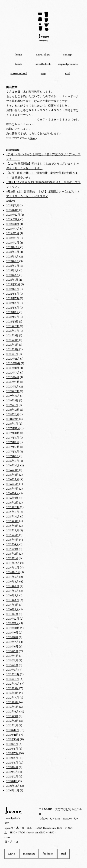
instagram (29, 854)
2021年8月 (12, 340)
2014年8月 (13, 582)
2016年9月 (12, 470)
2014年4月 (13, 600)
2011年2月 (12, 777)
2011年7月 (12, 753)
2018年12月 (13, 410)
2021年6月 (12, 345)
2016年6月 (12, 484)
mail (68, 73)
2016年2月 (12, 503)
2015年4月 (13, 545)
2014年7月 (13, 586)
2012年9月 (12, 688)
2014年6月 (13, 591)
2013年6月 (12, 647)
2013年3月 (12, 661)
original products (68, 64)
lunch (19, 64)
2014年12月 (13, 563)
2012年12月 (13, 675)
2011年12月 (13, 730)
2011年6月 (12, 758)
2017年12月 (13, 428)
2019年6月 (12, 401)
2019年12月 (13, 391)
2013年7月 (13, 642)
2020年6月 (13, 377)
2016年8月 (12, 475)
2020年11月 (13, 359)
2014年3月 (12, 605)
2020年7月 (13, 373)
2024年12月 (13, 215)
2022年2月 (13, 317)
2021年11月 (13, 331)
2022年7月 (13, 298)
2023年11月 (13, 252)
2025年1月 (12, 210)
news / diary (43, 55)
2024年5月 (13, 233)
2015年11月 (13, 512)
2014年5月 (13, 596)
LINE (12, 854)
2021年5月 (12, 349)
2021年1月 (12, 354)
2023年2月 (13, 275)
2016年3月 (12, 498)
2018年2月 (12, 419)
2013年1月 (12, 670)
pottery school (19, 73)
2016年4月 (13, 493)
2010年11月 (13, 791)
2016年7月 (13, 480)
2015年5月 (12, 540)
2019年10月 (13, 396)
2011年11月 (12, 735)
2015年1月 (12, 558)
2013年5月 (12, 651)
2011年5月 (12, 763)
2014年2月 (13, 610)
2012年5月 (12, 707)
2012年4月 (13, 712)
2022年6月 (13, 303)
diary (32, 138)
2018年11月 (13, 414)
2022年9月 (13, 289)
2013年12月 (13, 619)
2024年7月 (13, 229)
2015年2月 (12, 554)
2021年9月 (12, 336)
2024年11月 (13, 219)
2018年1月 (12, 424)
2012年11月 (13, 679)
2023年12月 (13, 247)
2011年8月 (12, 749)
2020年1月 (13, 387)
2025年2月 (13, 206)
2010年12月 (13, 786)
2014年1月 (12, 614)
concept (68, 55)
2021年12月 (13, 326)
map (43, 73)
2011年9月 (12, 744)
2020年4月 (13, 382)
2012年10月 (13, 684)
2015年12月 (13, 507)
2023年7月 (13, 266)
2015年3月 (12, 549)
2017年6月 (13, 452)
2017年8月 (13, 442)
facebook (48, 854)
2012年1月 (12, 726)
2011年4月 (12, 767)
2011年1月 (12, 781)
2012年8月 (12, 693)
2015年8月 (12, 526)
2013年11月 (13, 623)
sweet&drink (43, 64)
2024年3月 (13, 238)
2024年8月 (13, 224)
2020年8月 (13, 368)
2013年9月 (12, 633)
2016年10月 (13, 466)
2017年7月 (13, 447)
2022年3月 (13, 312)
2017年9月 (13, 438)
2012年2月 (12, 721)
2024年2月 (13, 243)
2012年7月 (13, 698)
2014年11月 (13, 568)
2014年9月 (13, 577)
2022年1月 (12, 322)
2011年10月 (13, 740)
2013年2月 (12, 665)
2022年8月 (13, 294)
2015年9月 (12, 521)
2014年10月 (13, 572)
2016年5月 (12, 489)
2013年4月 (12, 656)
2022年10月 (13, 284)
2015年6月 (12, 535)
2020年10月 (13, 363)
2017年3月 (13, 456)
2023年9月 (13, 257)
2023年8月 (13, 261)
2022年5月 (13, 308)
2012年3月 (12, 716)
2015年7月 (13, 531)
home (19, 55)
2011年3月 (12, 772)
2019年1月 (12, 405)
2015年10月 (13, 517)
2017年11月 (13, 433)
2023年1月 (12, 280)
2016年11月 (13, 461)
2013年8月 (12, 637)
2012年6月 (12, 702)
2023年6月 (13, 271)
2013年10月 (13, 628)
